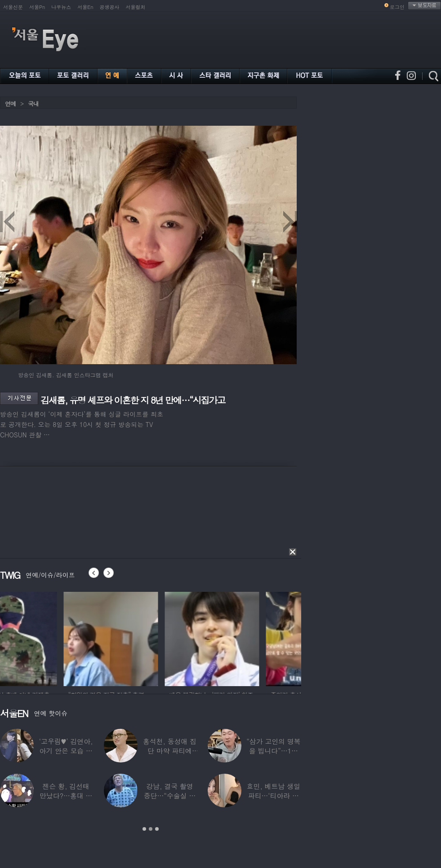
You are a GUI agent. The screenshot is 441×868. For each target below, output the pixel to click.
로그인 (397, 7)
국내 (33, 104)
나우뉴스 (61, 7)
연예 (10, 104)
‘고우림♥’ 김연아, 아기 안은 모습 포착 (66, 751)
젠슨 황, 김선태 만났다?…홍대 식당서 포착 (66, 795)
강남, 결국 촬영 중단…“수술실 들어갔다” (170, 795)
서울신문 (13, 7)
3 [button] (157, 829)
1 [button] (144, 829)
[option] (47, 638)
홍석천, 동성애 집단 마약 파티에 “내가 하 (170, 751)
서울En (85, 7)
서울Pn (37, 7)
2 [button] (151, 829)
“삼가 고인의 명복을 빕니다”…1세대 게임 (273, 751)
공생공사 (110, 7)
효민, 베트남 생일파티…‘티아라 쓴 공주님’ (274, 795)
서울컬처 (136, 7)
